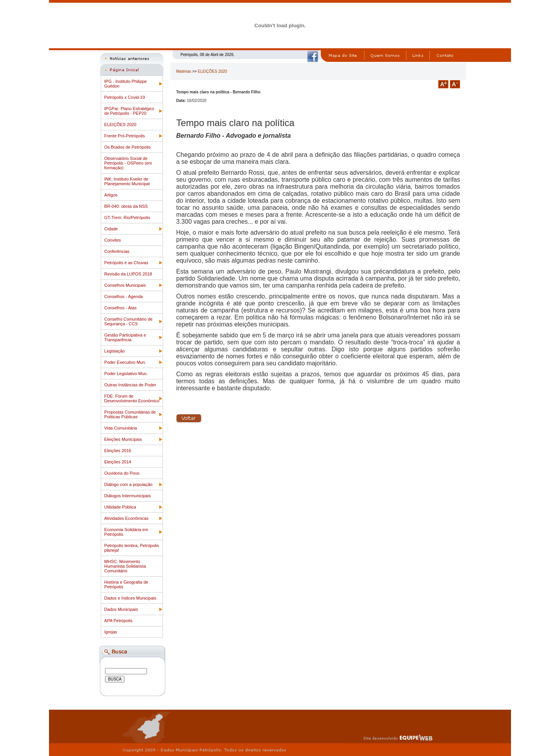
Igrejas (111, 632)
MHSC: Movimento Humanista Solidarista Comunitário (125, 566)
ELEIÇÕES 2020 (120, 125)
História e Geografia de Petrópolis (126, 584)
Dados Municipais (121, 609)
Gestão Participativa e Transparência (125, 337)
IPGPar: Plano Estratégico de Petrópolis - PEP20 (129, 111)
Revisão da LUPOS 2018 (128, 274)
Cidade (111, 229)
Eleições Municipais (123, 439)
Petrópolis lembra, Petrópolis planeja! (132, 548)
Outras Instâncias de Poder (130, 385)
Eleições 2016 (118, 451)
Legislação (115, 351)
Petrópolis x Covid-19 (125, 97)
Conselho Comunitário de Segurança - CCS (128, 321)
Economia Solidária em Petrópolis (126, 532)
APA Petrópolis (118, 621)
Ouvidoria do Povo (122, 473)
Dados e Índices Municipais (130, 598)
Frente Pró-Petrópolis (125, 136)
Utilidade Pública (120, 507)
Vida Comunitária (121, 428)
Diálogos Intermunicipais (128, 496)
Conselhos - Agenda (123, 296)
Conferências (117, 251)
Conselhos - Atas (120, 308)
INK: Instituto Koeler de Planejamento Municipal (127, 181)
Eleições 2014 (118, 462)
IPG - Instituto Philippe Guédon (125, 84)
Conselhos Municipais (125, 285)
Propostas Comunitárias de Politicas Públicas (130, 414)
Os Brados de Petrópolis (127, 147)
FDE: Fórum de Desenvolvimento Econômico (132, 398)
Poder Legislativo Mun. (126, 374)
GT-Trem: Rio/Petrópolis (127, 218)
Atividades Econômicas (126, 518)
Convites (113, 240)
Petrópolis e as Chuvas (126, 263)
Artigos (111, 195)
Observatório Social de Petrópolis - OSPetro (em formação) (128, 163)
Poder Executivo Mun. (125, 362)
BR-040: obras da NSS (126, 206)
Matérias (184, 71)
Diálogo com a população (128, 484)
